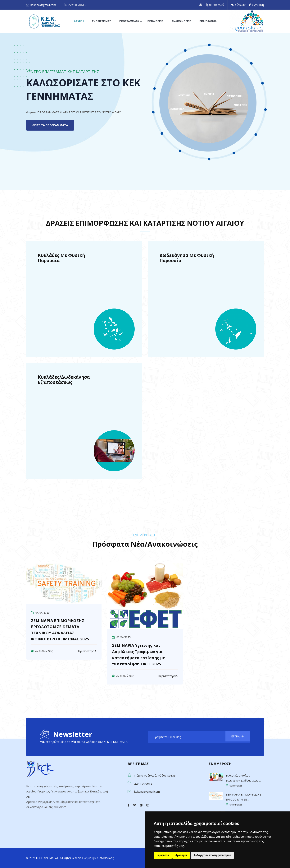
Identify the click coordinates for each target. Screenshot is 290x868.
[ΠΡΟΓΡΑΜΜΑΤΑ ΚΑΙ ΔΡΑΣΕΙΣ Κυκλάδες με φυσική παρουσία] (84, 299)
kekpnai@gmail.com (43, 5)
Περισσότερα (86, 651)
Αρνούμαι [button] (181, 855)
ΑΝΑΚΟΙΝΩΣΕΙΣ (181, 21)
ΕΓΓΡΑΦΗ (236, 737)
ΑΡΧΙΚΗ (80, 21)
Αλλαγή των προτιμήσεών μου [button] (212, 855)
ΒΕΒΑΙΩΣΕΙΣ (155, 21)
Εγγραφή (258, 5)
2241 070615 (143, 783)
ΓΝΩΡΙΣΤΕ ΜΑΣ (102, 21)
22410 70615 (77, 5)
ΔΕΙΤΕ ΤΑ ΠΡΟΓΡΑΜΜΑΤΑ (51, 125)
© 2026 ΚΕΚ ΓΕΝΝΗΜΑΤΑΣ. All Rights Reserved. (59, 858)
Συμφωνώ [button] (163, 855)
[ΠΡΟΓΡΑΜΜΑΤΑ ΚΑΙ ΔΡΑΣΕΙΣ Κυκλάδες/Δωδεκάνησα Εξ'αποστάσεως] (84, 421)
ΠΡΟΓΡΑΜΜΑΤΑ (129, 21)
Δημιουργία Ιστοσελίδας (108, 858)
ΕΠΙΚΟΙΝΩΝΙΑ (207, 21)
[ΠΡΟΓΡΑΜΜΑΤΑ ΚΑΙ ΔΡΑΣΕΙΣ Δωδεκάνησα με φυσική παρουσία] (206, 299)
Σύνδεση (240, 5)
